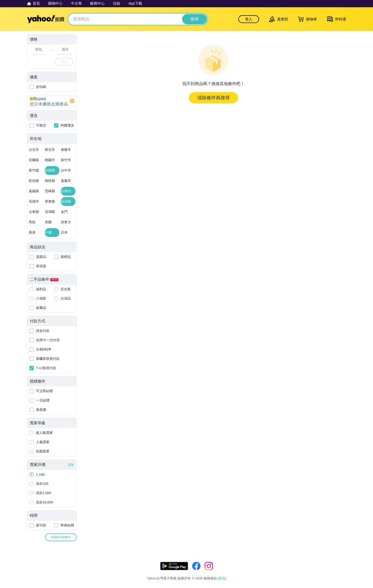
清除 (71, 465)
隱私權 (295, 572)
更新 (342, 566)
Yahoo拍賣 (46, 19)
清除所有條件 (61, 537)
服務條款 (277, 572)
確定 (64, 61)
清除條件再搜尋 (213, 98)
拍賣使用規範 (317, 572)
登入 (249, 19)
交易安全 (339, 572)
